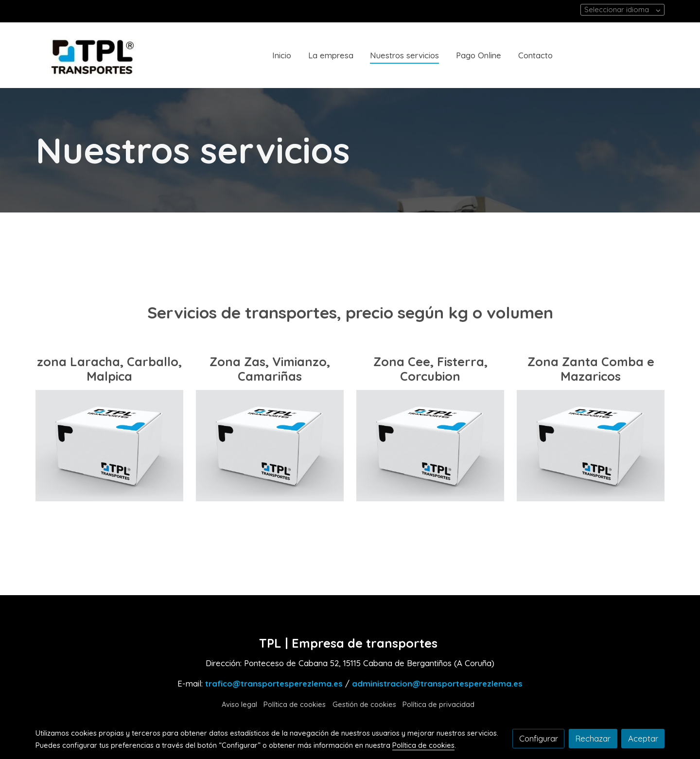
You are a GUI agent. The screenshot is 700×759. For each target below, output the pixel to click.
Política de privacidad (438, 704)
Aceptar (643, 738)
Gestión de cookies (364, 704)
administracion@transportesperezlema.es (437, 683)
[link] (98, 55)
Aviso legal (239, 704)
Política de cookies (295, 704)
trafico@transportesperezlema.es (274, 683)
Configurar (539, 738)
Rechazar (593, 738)
